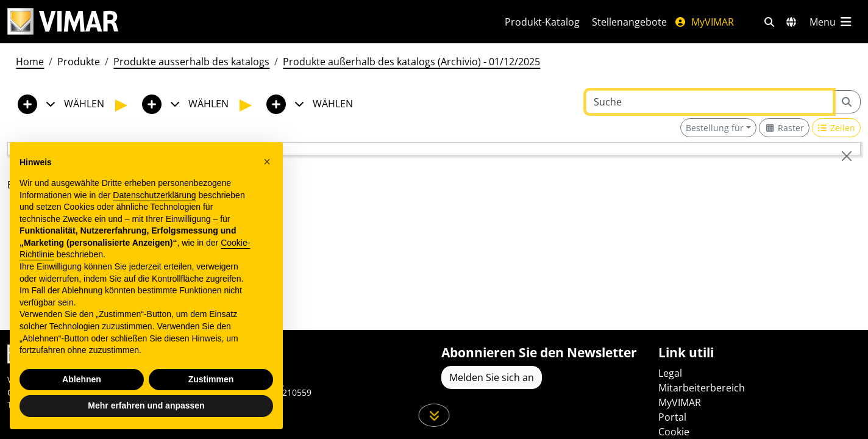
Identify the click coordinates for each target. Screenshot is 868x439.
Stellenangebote (629, 22)
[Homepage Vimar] (241, 22)
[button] (267, 162)
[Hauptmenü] (831, 22)
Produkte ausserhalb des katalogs (191, 62)
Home (30, 62)
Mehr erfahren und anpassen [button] (146, 405)
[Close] (847, 156)
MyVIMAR (704, 22)
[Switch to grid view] (784, 128)
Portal (672, 417)
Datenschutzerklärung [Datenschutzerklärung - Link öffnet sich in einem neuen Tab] (154, 195)
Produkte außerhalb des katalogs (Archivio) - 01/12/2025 (411, 62)
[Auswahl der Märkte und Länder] (791, 22)
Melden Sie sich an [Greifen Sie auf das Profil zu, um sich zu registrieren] (492, 377)
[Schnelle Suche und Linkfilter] (769, 22)
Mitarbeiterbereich (702, 388)
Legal (670, 373)
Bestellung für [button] (715, 128)
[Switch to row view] (837, 128)
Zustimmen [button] (211, 379)
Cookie (674, 432)
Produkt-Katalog (542, 22)
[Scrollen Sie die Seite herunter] (434, 415)
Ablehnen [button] (82, 379)
